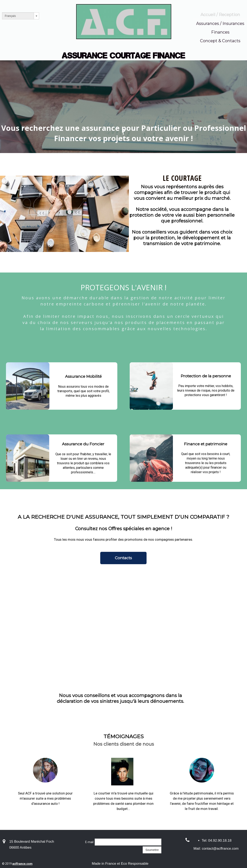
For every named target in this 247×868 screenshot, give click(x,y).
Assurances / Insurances (220, 23)
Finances (220, 32)
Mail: (198, 849)
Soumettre (152, 850)
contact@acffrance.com (220, 849)
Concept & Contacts (220, 41)
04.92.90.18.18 (220, 841)
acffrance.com (22, 864)
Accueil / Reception (220, 15)
